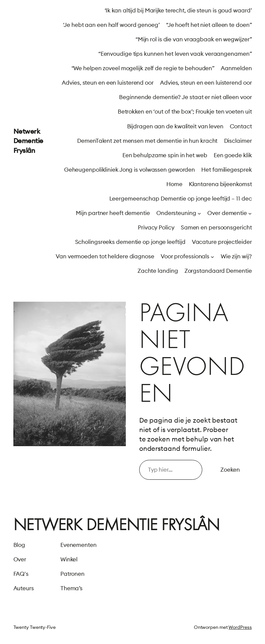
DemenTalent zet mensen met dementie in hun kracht (147, 141)
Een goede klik (233, 155)
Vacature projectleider (222, 242)
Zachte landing (158, 271)
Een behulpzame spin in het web (165, 155)
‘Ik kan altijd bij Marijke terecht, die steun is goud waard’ (178, 10)
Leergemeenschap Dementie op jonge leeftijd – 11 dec (181, 199)
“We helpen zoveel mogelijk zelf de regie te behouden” (143, 68)
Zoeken (230, 470)
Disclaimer (238, 141)
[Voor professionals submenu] (212, 257)
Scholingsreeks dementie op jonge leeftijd (130, 242)
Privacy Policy (156, 227)
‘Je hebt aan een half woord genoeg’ (111, 25)
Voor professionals (185, 256)
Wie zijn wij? (236, 256)
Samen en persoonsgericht (216, 227)
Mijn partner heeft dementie (113, 213)
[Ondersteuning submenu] (199, 213)
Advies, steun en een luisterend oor (108, 83)
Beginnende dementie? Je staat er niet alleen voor (185, 97)
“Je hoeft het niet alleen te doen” (209, 25)
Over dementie (227, 213)
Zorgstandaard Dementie (218, 271)
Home (174, 184)
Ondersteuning (176, 213)
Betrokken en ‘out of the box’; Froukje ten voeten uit (185, 112)
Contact (241, 126)
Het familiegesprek (226, 170)
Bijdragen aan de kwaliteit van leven (175, 126)
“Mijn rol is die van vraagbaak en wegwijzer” (194, 39)
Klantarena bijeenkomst (220, 184)
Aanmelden (236, 68)
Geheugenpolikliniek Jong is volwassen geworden (129, 170)
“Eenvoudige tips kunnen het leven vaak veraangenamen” (175, 54)
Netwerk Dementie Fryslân (28, 141)
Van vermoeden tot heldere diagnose (105, 256)
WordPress (240, 627)
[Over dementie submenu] (250, 213)
